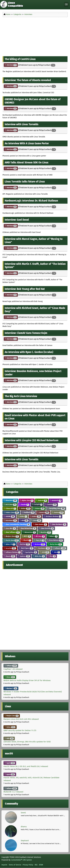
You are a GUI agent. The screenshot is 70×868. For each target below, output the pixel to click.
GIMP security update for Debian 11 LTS (20, 730)
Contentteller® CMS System (21, 860)
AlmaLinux (10, 500)
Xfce (52, 556)
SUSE (45, 552)
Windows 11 (11, 688)
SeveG (23, 813)
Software (59, 548)
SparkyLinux (30, 552)
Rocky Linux (55, 544)
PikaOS (26, 540)
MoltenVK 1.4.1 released (13, 792)
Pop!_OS (39, 540)
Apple (10, 763)
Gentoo (58, 512)
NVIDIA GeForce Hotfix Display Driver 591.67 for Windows (27, 680)
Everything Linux (56, 508)
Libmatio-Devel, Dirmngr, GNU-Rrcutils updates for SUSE (27, 742)
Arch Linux (10, 504)
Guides (22, 516)
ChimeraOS (10, 508)
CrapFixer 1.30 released (13, 669)
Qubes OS (10, 544)
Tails (56, 552)
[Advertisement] (35, 36)
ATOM (41, 865)
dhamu (24, 827)
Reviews (39, 544)
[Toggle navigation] (66, 4)
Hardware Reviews (52, 516)
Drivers (39, 508)
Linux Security (46, 528)
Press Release (55, 540)
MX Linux (39, 536)
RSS (36, 865)
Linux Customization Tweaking (17, 524)
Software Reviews (12, 552)
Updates (24, 556)
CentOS (51, 504)
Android (42, 500)
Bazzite (24, 504)
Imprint (4, 865)
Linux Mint (10, 528)
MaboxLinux (29, 532)
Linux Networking (27, 528)
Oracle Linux (11, 540)
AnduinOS (56, 500)
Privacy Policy (28, 865)
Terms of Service (15, 865)
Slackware (43, 548)
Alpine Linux (27, 500)
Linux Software (12, 532)
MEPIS (26, 536)
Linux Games (40, 524)
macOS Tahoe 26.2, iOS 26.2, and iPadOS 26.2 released (26, 766)
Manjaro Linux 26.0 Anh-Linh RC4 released (21, 719)
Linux (36, 520)
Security (10, 548)
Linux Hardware (58, 524)
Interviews (11, 65)
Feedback (28, 512)
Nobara (53, 536)
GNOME (9, 516)
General (43, 512)
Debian (25, 508)
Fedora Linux (11, 512)
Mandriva (45, 532)
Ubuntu (9, 556)
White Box (39, 556)
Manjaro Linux (11, 536)
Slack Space (26, 548)
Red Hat (24, 544)
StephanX (25, 841)
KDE (24, 520)
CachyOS (37, 504)
